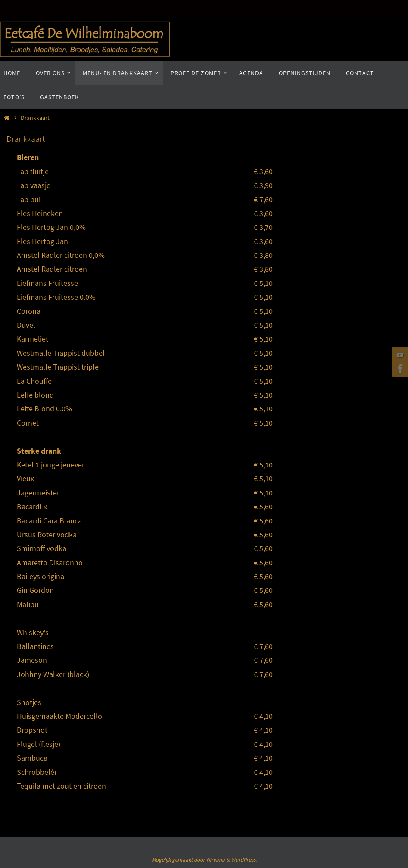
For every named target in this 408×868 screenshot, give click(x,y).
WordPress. (244, 860)
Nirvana (216, 860)
